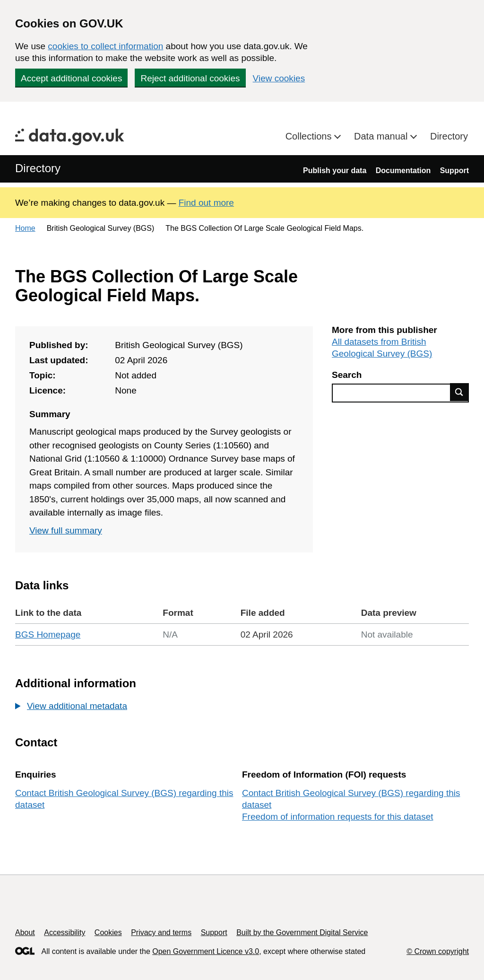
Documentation (403, 171)
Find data (459, 392)
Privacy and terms (161, 932)
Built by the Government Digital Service (302, 932)
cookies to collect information (105, 46)
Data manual (382, 136)
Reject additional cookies (190, 78)
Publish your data (335, 171)
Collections (310, 136)
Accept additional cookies (71, 78)
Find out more (206, 203)
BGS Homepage (48, 634)
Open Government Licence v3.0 (206, 951)
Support (454, 171)
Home (25, 228)
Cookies (108, 932)
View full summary (66, 530)
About (25, 932)
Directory (449, 136)
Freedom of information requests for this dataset (337, 817)
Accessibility (65, 932)
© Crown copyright (438, 951)
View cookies (279, 78)
